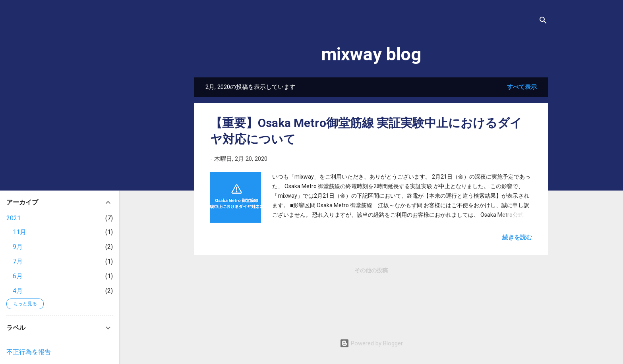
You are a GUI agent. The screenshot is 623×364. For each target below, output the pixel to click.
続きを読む (517, 237)
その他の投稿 (371, 270)
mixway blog (371, 54)
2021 (14, 218)
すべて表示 (522, 87)
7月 (18, 261)
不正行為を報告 (29, 352)
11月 (19, 232)
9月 (18, 247)
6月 (18, 276)
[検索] (543, 22)
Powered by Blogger (371, 343)
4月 (18, 291)
